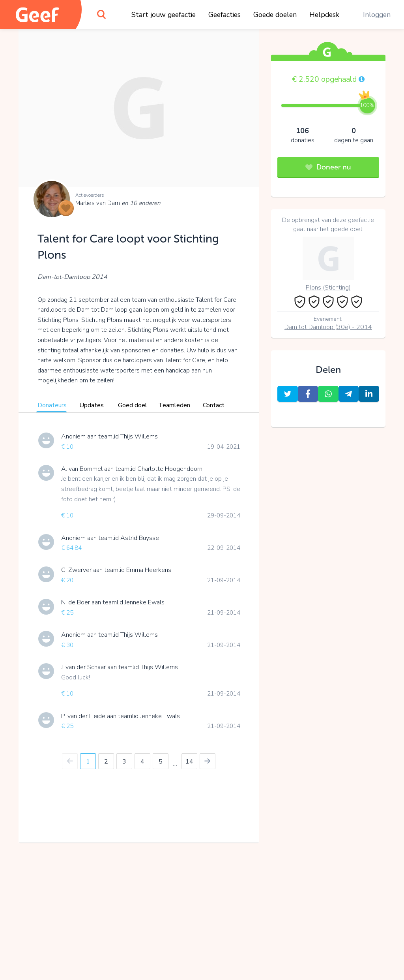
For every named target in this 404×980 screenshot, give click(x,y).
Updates (92, 405)
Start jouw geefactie (164, 15)
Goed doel (133, 405)
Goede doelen (275, 15)
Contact (214, 405)
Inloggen (377, 15)
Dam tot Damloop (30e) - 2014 (328, 327)
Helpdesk (324, 15)
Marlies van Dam (118, 203)
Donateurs (52, 405)
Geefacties (224, 15)
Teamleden (174, 405)
